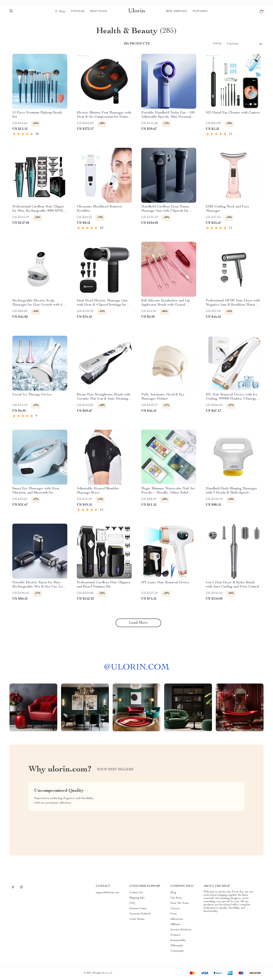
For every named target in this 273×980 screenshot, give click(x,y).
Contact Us (136, 893)
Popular (78, 11)
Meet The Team (180, 903)
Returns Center (138, 909)
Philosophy (177, 946)
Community (177, 951)
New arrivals (176, 11)
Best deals (99, 11)
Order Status (137, 919)
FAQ (132, 903)
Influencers (177, 919)
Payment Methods (140, 914)
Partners (175, 935)
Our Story (176, 898)
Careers (175, 909)
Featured (200, 11)
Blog (173, 893)
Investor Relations (181, 930)
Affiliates (175, 924)
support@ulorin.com (107, 893)
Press (174, 914)
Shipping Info (137, 898)
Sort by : (218, 44)
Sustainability (178, 940)
